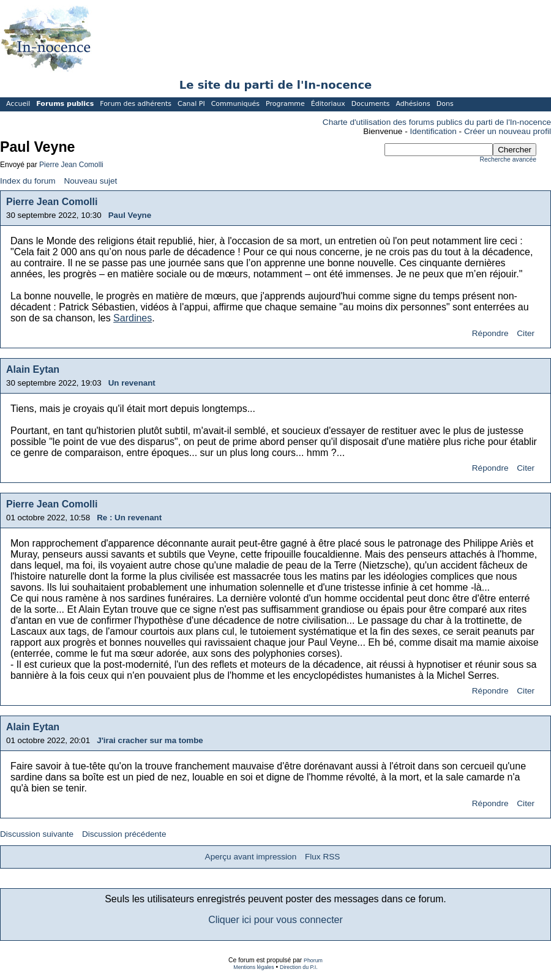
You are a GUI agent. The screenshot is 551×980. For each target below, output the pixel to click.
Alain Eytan (33, 369)
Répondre (490, 333)
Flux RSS (322, 857)
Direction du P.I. (299, 967)
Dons (445, 104)
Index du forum (28, 181)
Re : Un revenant (129, 518)
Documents (371, 104)
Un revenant (132, 383)
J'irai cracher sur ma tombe (150, 740)
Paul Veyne (130, 215)
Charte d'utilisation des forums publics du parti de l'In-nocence (437, 122)
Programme (285, 104)
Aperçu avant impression (251, 857)
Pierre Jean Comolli (71, 165)
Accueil (18, 104)
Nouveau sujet (90, 181)
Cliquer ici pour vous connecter (275, 920)
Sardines (133, 318)
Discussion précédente (124, 834)
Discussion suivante (37, 834)
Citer (526, 333)
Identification (433, 131)
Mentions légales (253, 967)
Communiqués (235, 104)
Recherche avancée (508, 159)
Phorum (313, 960)
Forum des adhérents (136, 104)
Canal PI (191, 104)
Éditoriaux (328, 104)
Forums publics (65, 104)
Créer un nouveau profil (508, 131)
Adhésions (413, 104)
